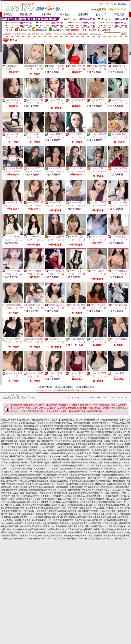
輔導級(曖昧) (42, 30)
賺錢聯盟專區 (87, 387)
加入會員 (64, 14)
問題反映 (119, 14)
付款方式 (101, 14)
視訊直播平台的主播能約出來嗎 (66, 390)
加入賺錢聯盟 (66, 387)
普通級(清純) (59, 30)
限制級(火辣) (25, 30)
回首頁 (8, 14)
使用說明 (83, 14)
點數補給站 (26, 14)
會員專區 (46, 14)
